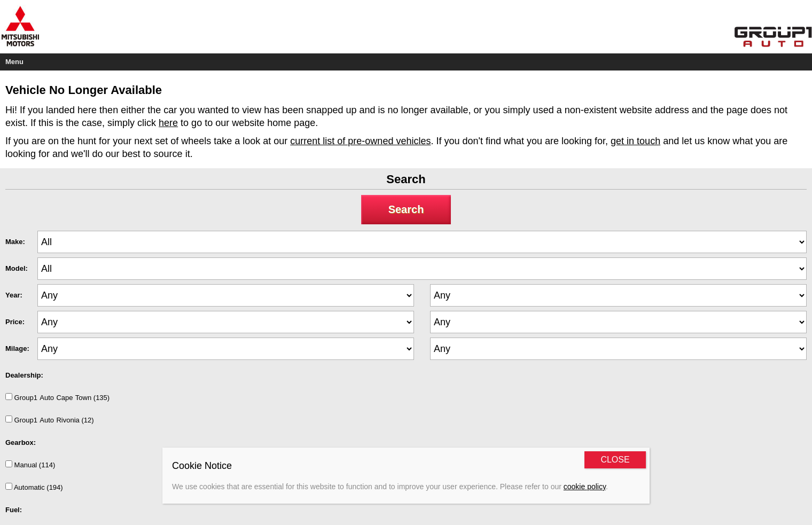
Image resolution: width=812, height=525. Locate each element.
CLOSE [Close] (615, 460)
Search (406, 209)
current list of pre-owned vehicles (360, 141)
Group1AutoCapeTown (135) (57, 397)
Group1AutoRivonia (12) (50, 420)
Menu (14, 62)
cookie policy (585, 487)
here (168, 123)
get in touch (635, 141)
